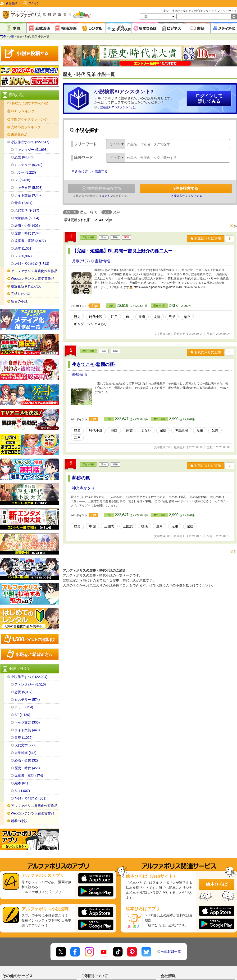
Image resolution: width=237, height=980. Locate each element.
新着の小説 (19, 301)
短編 (200, 430)
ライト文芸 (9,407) (28, 195)
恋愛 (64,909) (24, 157)
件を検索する (186, 188)
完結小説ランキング (26, 127)
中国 (92, 526)
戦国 (114, 430)
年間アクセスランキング (29, 119)
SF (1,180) (22, 715)
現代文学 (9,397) (27, 210)
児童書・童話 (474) (29, 776)
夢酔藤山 (80, 375)
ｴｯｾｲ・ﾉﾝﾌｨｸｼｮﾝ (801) (30, 798)
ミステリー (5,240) (28, 165)
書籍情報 (102, 261)
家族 (129, 430)
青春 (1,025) (23, 738)
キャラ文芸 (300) (27, 722)
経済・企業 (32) (26, 760)
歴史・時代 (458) (27, 768)
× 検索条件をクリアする (187, 196)
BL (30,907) (23, 256)
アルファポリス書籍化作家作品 (34, 271)
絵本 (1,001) (23, 248)
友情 (157, 317)
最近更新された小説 (26, 286)
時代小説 (96, 317)
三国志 (128, 526)
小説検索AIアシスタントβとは (117, 107)
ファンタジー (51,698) (31, 150)
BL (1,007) (22, 791)
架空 (187, 317)
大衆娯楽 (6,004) (27, 218)
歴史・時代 (88, 237)
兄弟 (172, 317)
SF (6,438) (22, 180)
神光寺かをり (83, 488)
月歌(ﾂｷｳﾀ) (81, 261)
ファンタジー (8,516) (30, 684)
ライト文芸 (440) (27, 730)
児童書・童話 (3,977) (30, 241)
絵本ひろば (217, 884)
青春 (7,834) (23, 203)
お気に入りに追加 (206, 238)
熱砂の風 (81, 478)
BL (128, 317)
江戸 (114, 317)
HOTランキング (23, 111)
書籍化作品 (19, 135)
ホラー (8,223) (25, 172)
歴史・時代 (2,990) (28, 233)
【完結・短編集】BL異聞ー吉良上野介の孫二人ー (122, 251)
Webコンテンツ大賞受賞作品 (33, 279)
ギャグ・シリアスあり (91, 324)
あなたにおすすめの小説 (30, 103)
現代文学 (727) (25, 745)
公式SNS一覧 (171, 952)
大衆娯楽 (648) (25, 753)
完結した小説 (21, 294)
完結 (163, 430)
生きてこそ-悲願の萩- (94, 364)
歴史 (77, 317)
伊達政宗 (181, 430)
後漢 (145, 526)
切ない (146, 430)
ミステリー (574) (27, 700)
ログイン (34, 3)
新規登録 (11, 3)
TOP (3, 37)
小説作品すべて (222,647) (30, 142)
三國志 (109, 526)
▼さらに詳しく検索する (90, 171)
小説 (11, 37)
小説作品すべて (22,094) (29, 677)
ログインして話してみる (209, 99)
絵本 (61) (21, 783)
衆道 (142, 317)
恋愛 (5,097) (23, 692)
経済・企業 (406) (27, 226)
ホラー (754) (24, 707)
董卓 (160, 526)
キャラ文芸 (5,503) (28, 188)
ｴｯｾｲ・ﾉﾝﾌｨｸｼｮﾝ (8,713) (32, 264)
